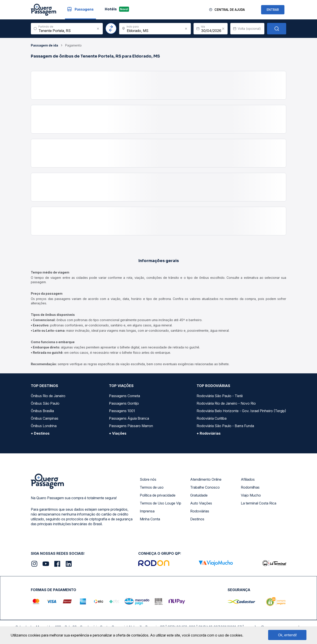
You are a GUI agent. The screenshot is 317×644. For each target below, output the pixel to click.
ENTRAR (273, 10)
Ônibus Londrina (44, 426)
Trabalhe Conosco (205, 487)
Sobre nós (148, 479)
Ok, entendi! (287, 635)
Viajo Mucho (251, 495)
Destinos (197, 519)
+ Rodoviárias (209, 433)
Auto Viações (201, 503)
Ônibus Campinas (45, 418)
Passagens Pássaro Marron (131, 426)
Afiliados (248, 479)
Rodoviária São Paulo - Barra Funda (225, 426)
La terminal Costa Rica (259, 503)
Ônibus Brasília (42, 411)
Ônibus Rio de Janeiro (48, 396)
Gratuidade (199, 495)
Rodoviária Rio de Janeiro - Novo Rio (226, 403)
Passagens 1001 (122, 411)
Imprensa (147, 511)
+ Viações (118, 433)
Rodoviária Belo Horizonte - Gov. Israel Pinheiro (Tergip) (241, 411)
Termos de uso (152, 487)
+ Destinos (40, 433)
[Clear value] (223, 29)
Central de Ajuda (230, 10)
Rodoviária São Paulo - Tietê (220, 396)
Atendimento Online (206, 479)
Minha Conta (150, 519)
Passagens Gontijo (124, 403)
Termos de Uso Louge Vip (160, 503)
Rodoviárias (200, 511)
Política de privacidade (158, 495)
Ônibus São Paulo (45, 403)
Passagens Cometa (124, 396)
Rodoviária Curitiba (212, 418)
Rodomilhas (250, 487)
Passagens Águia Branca (129, 418)
